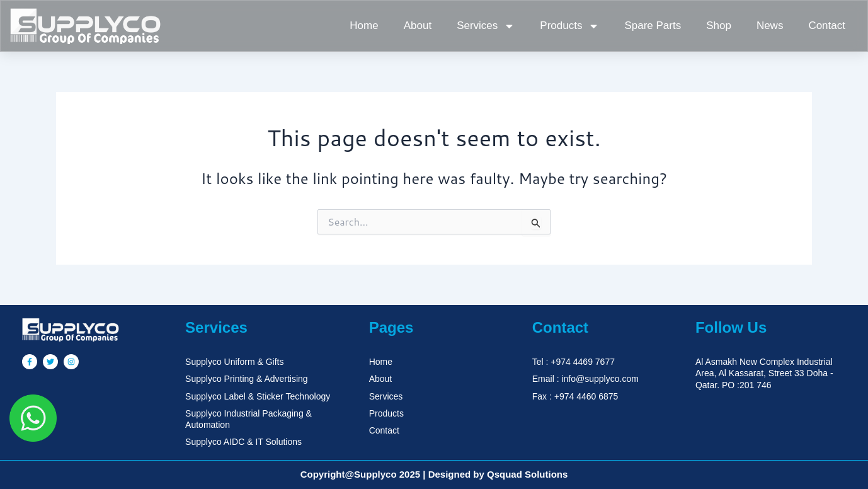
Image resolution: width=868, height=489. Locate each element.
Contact (827, 26)
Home (364, 26)
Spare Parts (653, 26)
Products (569, 26)
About (418, 26)
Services (486, 26)
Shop (719, 26)
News (770, 26)
